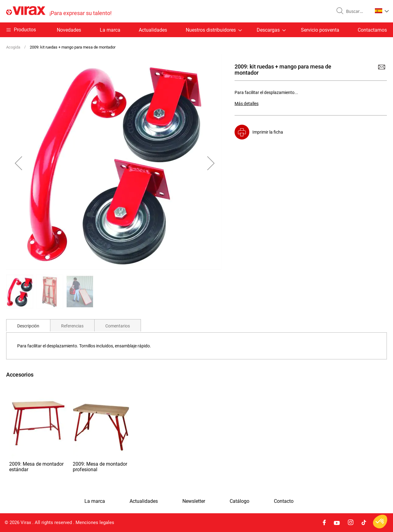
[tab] (28, 325)
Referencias (72, 326)
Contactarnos (372, 30)
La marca (110, 30)
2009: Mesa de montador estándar (36, 467)
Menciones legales (95, 522)
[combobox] (357, 11)
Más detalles (247, 104)
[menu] (196, 30)
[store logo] (59, 11)
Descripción (28, 326)
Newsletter (194, 501)
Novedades (69, 30)
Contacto (284, 501)
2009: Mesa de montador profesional (100, 467)
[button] (382, 11)
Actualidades (153, 30)
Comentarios (118, 326)
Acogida (13, 47)
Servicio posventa (320, 30)
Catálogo (239, 501)
